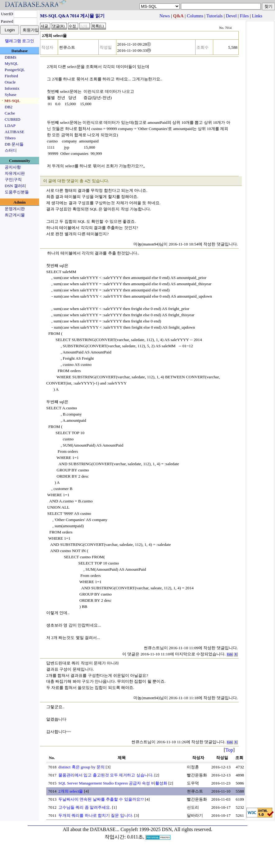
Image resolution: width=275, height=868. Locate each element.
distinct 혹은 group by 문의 (81, 767)
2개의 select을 (71, 791)
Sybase (11, 94)
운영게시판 (15, 209)
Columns (195, 16)
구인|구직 (13, 180)
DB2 (9, 107)
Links (257, 16)
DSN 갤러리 (15, 186)
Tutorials (214, 16)
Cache (10, 113)
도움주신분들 (17, 192)
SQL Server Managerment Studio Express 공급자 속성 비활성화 (113, 783)
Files (244, 16)
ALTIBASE (14, 132)
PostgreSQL (15, 70)
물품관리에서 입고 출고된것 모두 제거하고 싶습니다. (106, 775)
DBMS (11, 57)
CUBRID (12, 119)
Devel (231, 16)
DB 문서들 (14, 144)
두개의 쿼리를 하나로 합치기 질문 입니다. (96, 815)
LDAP (10, 126)
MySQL (11, 63)
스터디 (11, 150)
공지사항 (13, 167)
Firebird (11, 76)
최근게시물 (15, 215)
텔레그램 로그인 (20, 41)
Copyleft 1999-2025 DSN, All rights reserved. (166, 829)
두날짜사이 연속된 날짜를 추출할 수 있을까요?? (101, 799)
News (165, 16)
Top (229, 750)
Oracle (10, 82)
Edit (230, 654)
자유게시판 (15, 173)
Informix (12, 88)
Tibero (10, 138)
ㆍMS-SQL (10, 101)
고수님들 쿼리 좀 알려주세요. (85, 807)
